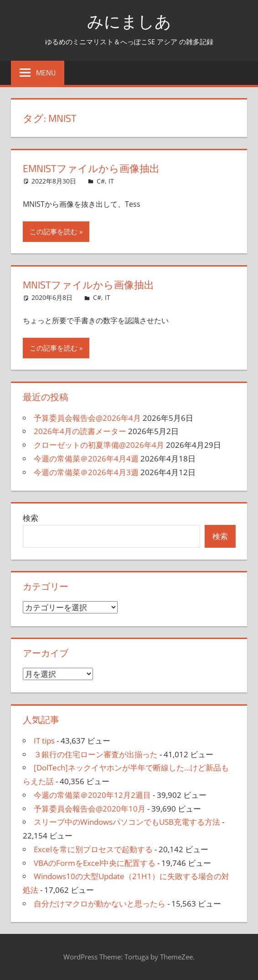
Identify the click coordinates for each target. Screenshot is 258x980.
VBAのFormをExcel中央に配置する (95, 863)
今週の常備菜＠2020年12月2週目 (92, 795)
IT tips (44, 741)
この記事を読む (54, 231)
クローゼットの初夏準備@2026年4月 (99, 445)
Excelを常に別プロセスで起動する (93, 849)
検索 (31, 518)
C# (101, 181)
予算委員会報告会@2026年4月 (87, 418)
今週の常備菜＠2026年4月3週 (86, 472)
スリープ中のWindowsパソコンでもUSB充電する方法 (127, 822)
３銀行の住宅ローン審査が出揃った (96, 754)
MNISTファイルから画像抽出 (88, 285)
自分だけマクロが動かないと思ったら (100, 904)
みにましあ (129, 21)
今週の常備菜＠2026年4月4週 (86, 459)
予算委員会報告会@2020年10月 (90, 809)
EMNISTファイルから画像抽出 (91, 168)
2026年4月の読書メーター (80, 431)
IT (111, 181)
